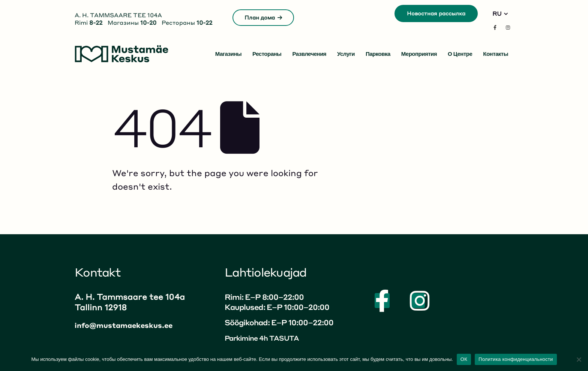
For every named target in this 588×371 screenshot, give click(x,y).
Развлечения (309, 54)
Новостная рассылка (436, 13)
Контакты (496, 54)
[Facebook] (495, 27)
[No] (579, 359)
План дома (263, 17)
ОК (464, 359)
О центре (460, 54)
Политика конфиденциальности (516, 359)
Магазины (228, 54)
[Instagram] (508, 27)
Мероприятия (419, 54)
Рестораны (267, 54)
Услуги (346, 54)
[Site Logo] (121, 54)
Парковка (378, 54)
